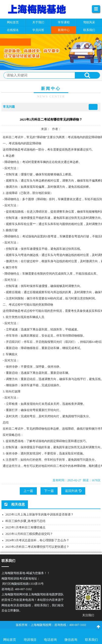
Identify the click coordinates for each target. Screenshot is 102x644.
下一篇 (49, 491)
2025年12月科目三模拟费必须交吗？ (29, 534)
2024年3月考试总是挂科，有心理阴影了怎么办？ (37, 540)
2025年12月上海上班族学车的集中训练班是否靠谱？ (40, 515)
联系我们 (91, 640)
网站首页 (10, 640)
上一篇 (28, 491)
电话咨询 (50, 640)
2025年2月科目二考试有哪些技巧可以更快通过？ (37, 547)
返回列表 (73, 491)
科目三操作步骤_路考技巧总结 (25, 521)
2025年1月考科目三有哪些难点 (25, 527)
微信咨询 (71, 640)
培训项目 (30, 640)
